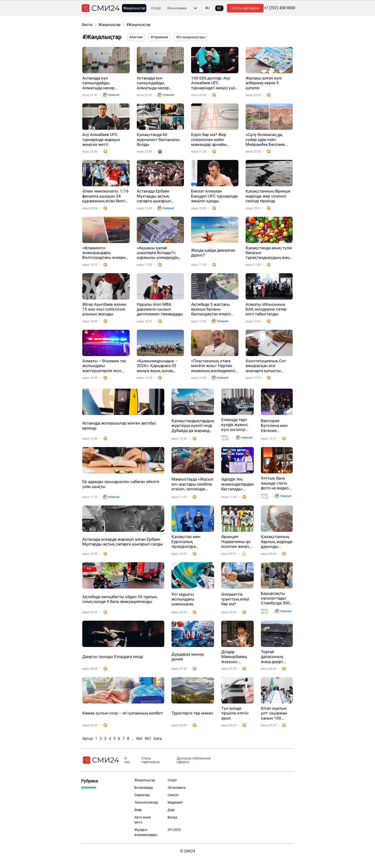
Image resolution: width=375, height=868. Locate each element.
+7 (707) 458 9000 (279, 8)
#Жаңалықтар (138, 25)
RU (207, 8)
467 (148, 739)
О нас (127, 760)
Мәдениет (175, 802)
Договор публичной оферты (191, 760)
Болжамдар (144, 788)
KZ (219, 8)
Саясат (173, 795)
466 (139, 739)
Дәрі (171, 810)
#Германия (159, 37)
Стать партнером (245, 8)
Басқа (172, 817)
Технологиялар (146, 802)
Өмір (138, 810)
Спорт (156, 8)
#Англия (136, 37)
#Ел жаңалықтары (191, 37)
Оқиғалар (142, 795)
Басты (88, 25)
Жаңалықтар (134, 8)
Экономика (177, 8)
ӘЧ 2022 (174, 830)
